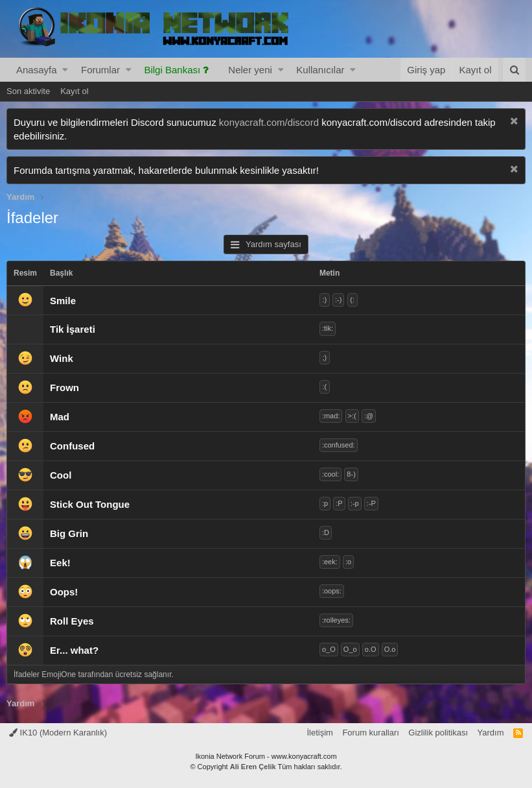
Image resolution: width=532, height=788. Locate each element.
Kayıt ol (74, 91)
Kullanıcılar (320, 70)
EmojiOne (59, 675)
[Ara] (514, 70)
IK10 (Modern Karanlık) (58, 733)
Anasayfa (37, 70)
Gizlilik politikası (438, 733)
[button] (65, 70)
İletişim (319, 733)
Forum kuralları (370, 733)
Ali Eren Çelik (253, 767)
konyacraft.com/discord (269, 122)
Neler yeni (250, 70)
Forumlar (100, 70)
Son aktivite (28, 91)
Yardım (491, 733)
